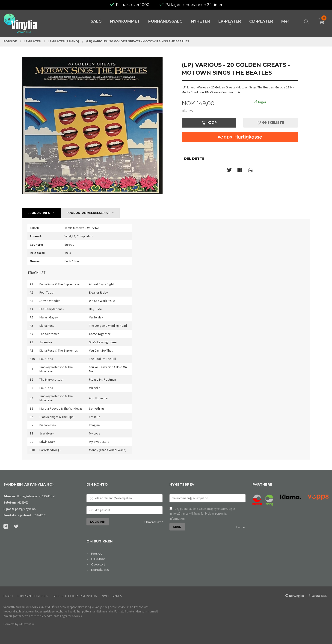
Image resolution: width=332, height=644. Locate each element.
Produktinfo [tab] (39, 213)
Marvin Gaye (48, 317)
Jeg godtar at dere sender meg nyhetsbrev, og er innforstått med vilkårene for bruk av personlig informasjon (202, 514)
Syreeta (45, 342)
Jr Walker (46, 433)
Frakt (8, 596)
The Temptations (51, 309)
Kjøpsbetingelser (33, 596)
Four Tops (46, 292)
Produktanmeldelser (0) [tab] (88, 213)
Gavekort (98, 564)
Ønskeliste (270, 122)
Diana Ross (47, 326)
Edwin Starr (47, 442)
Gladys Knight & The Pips (56, 417)
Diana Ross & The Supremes (59, 284)
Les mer (241, 527)
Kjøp (209, 122)
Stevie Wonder (50, 301)
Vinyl (68, 236)
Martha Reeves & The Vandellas (61, 408)
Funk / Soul (72, 261)
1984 (68, 253)
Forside (97, 554)
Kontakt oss (100, 570)
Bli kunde (98, 559)
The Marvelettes (51, 379)
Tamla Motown (74, 228)
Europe (70, 245)
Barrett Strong (49, 450)
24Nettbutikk (27, 624)
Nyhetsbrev (112, 596)
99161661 (23, 503)
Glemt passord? (153, 522)
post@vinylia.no (25, 509)
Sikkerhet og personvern (75, 596)
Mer (285, 21)
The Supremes (49, 334)
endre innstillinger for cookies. (64, 616)
